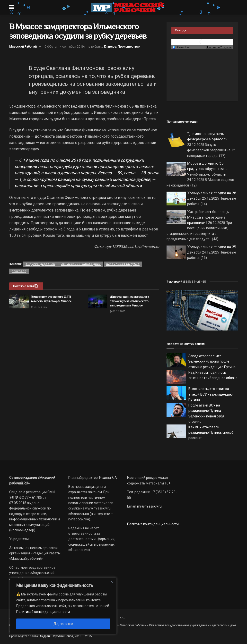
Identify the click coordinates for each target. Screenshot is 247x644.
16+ (122, 618)
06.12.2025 (118, 311)
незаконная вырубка (123, 264)
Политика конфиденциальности (153, 524)
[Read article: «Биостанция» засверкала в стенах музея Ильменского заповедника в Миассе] (97, 301)
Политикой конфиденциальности (43, 612)
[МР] (202, 310)
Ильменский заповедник (81, 264)
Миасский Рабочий (23, 47)
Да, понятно (63, 624)
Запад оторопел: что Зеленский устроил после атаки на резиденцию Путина (212, 361)
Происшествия (129, 47)
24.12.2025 (39, 307)
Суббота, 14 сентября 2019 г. (65, 47)
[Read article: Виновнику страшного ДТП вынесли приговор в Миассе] (19, 301)
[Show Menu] (12, 7)
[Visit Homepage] (127, 7)
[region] (63, 606)
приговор (19, 271)
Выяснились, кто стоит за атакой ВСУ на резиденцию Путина (211, 394)
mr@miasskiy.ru (149, 506)
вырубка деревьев (40, 264)
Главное (110, 47)
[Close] (112, 582)
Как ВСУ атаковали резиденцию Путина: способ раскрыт (211, 433)
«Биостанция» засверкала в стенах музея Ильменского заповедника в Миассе (129, 301)
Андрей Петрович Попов (56, 636)
